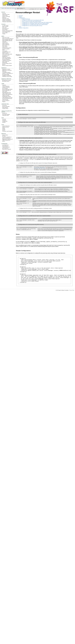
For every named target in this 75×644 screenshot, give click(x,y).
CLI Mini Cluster (5, 26)
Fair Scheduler (5, 88)
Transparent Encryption (7, 60)
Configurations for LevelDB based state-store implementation (35, 25)
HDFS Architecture (6, 45)
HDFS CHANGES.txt (6, 138)
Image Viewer (5, 47)
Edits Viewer (5, 46)
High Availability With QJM (7, 40)
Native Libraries (5, 27)
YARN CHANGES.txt (6, 140)
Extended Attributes (6, 59)
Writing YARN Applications (7, 94)
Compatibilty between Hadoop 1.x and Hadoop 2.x (8, 73)
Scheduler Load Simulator (7, 131)
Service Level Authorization (7, 31)
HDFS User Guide (6, 38)
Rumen (4, 130)
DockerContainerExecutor (7, 99)
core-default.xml (5, 145)
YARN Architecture (6, 86)
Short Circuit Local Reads (7, 54)
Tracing (4, 34)
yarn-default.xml (5, 148)
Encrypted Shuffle (6, 74)
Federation (4, 42)
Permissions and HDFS (7, 48)
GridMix (4, 129)
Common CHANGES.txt (7, 137)
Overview (4, 13)
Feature (20, 17)
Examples (4, 120)
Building (4, 122)
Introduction (5, 105)
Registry (4, 102)
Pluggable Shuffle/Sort (7, 75)
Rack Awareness (5, 29)
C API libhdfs (5, 51)
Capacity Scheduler (6, 87)
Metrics (4, 141)
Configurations (22, 18)
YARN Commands (6, 95)
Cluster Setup (5, 16)
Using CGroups (5, 100)
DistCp (4, 128)
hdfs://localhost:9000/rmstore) (40, 169)
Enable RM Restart (26, 19)
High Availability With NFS (7, 41)
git (19, 9)
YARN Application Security (7, 97)
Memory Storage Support (7, 65)
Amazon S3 (5, 113)
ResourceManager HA (7, 90)
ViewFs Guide (5, 43)
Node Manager (5, 107)
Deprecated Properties (7, 149)
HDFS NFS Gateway (6, 57)
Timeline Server (5, 109)
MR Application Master (7, 80)
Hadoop (8, 8)
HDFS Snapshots (6, 44)
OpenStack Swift (5, 115)
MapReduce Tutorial (6, 69)
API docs (4, 136)
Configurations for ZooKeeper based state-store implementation (35, 23)
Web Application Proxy (7, 92)
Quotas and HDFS (6, 49)
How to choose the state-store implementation (32, 21)
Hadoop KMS (5, 33)
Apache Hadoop (24, 9)
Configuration (5, 121)
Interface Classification (7, 21)
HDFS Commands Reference (8, 39)
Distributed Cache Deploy (7, 76)
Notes (20, 27)
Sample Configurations (24, 28)
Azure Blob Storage (6, 114)
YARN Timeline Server (7, 93)
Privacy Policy (72, 299)
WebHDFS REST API (6, 52)
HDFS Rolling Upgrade (7, 58)
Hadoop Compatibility (6, 20)
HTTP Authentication (6, 32)
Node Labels (5, 91)
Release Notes (5, 135)
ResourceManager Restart (7, 89)
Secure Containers (6, 101)
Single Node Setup (6, 15)
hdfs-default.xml (5, 146)
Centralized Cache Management (6, 56)
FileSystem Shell (6, 19)
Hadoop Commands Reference (6, 17)
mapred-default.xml (6, 147)
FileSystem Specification (7, 22)
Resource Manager (6, 106)
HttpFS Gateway (5, 53)
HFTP (3, 50)
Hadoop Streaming (6, 126)
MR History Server (6, 81)
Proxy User (4, 28)
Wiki (16, 9)
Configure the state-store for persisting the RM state (33, 20)
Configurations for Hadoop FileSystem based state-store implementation (37, 22)
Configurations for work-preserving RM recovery (32, 26)
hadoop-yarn (14, 8)
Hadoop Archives (6, 127)
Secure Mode (5, 30)
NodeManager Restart (7, 96)
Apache (3, 8)
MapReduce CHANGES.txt (7, 139)
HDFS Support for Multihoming (6, 62)
